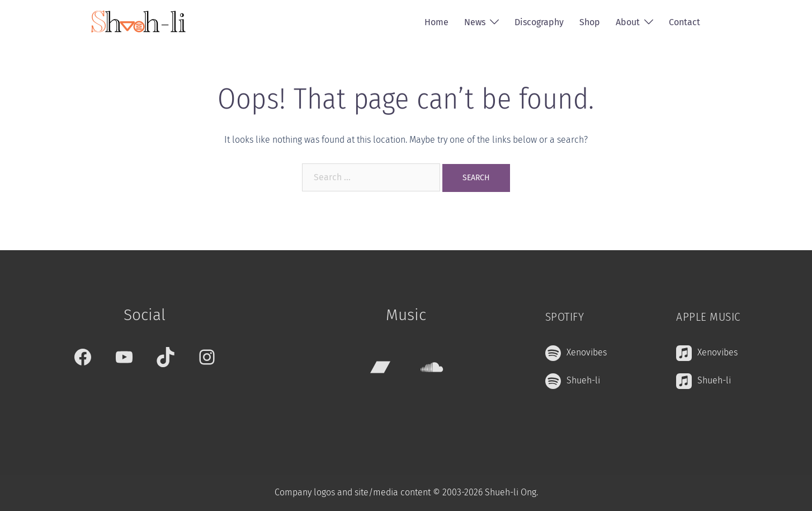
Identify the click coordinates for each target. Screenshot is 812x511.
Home (436, 22)
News (475, 22)
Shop (590, 22)
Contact (684, 22)
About (628, 22)
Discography (539, 22)
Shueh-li (583, 380)
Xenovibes (587, 352)
